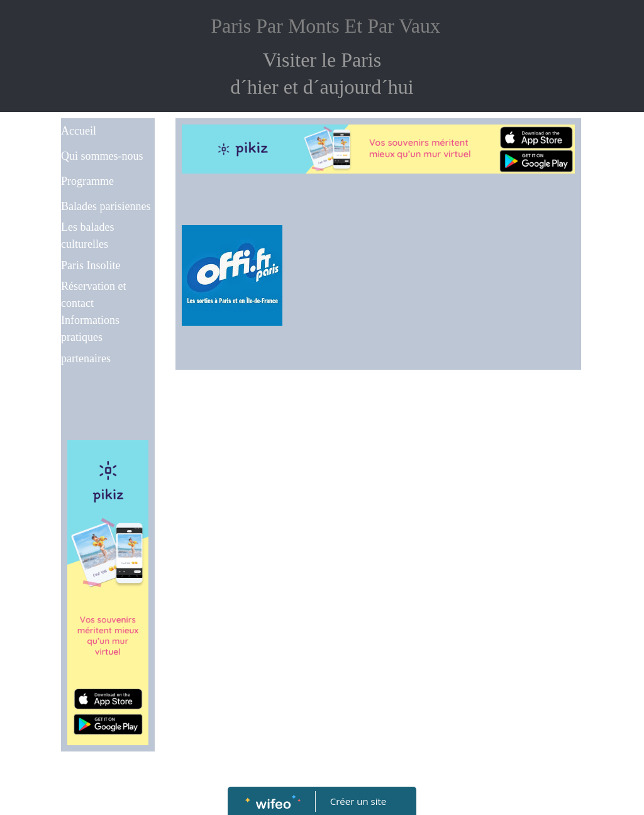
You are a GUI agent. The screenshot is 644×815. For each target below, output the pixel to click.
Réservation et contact (93, 295)
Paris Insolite (91, 265)
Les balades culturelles (87, 236)
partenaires (86, 358)
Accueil (79, 131)
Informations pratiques (90, 329)
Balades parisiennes (106, 206)
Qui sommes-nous (102, 156)
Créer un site (358, 801)
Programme (87, 181)
